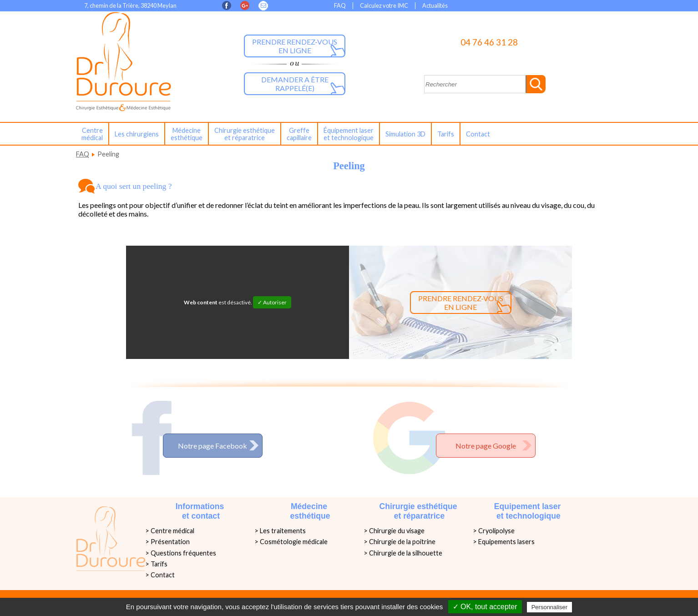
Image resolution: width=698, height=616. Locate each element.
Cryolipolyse (496, 531)
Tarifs (446, 134)
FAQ (340, 5)
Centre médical (92, 134)
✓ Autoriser (272, 302)
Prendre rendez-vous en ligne (295, 46)
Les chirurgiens (137, 134)
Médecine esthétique (187, 134)
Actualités (435, 5)
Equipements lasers (506, 542)
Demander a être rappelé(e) (295, 84)
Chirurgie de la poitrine (402, 542)
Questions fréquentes (183, 553)
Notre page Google (486, 446)
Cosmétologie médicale (294, 542)
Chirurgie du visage (397, 531)
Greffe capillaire (299, 134)
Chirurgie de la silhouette (406, 553)
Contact (478, 134)
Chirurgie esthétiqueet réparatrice (245, 134)
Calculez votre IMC (384, 5)
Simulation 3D (405, 134)
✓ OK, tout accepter (485, 607)
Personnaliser (550, 607)
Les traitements (283, 531)
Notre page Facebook (212, 446)
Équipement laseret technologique (349, 134)
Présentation (170, 542)
